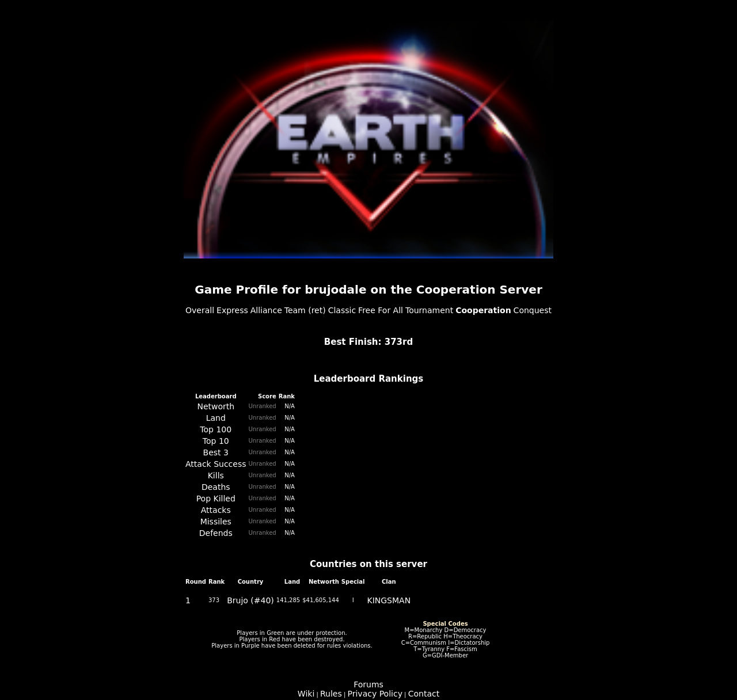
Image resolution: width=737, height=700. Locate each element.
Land (216, 418)
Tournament (429, 310)
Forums (368, 684)
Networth (216, 406)
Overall (200, 310)
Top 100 (216, 429)
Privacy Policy (375, 694)
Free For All (381, 310)
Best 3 (216, 452)
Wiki (306, 694)
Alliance (266, 310)
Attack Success (216, 464)
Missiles (216, 522)
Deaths (216, 487)
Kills (216, 475)
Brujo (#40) (250, 600)
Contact (424, 694)
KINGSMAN (389, 600)
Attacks (216, 510)
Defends (216, 533)
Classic (342, 310)
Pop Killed (216, 499)
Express (232, 310)
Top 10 (216, 441)
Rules (331, 694)
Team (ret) (305, 310)
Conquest (533, 310)
